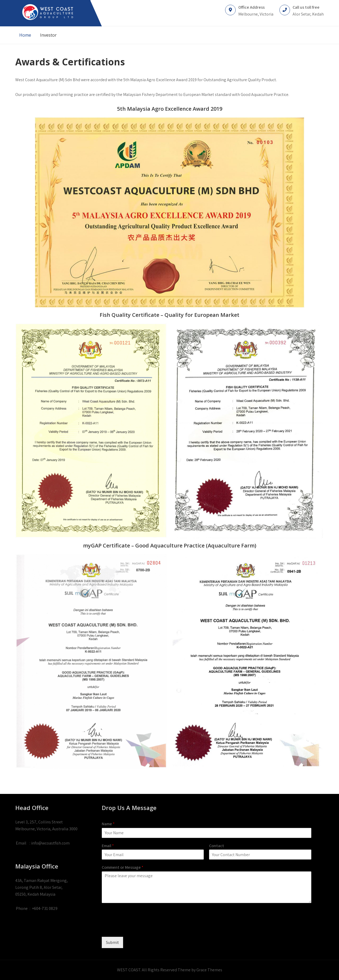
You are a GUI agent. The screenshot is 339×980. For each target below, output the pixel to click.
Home (25, 35)
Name (108, 824)
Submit (112, 942)
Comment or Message (123, 867)
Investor (48, 35)
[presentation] (142, 928)
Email (108, 846)
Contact (217, 846)
